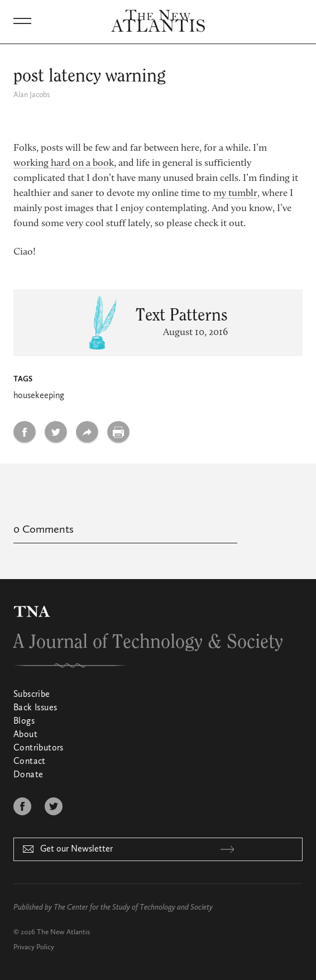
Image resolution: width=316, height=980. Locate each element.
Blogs (24, 721)
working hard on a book (64, 164)
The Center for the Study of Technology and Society (133, 907)
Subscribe (32, 695)
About (25, 735)
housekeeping (39, 396)
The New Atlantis (63, 932)
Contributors (39, 748)
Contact (30, 762)
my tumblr (235, 194)
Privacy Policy (34, 947)
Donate (28, 775)
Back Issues (35, 708)
